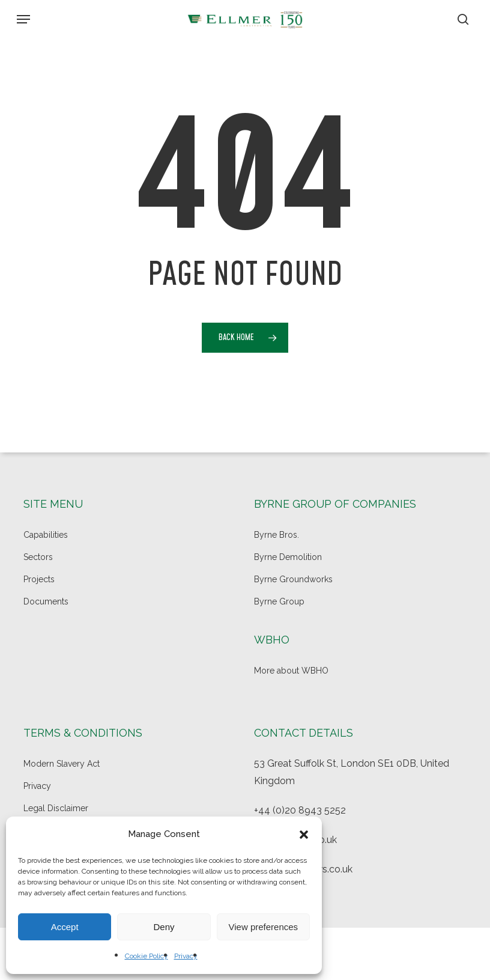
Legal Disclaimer (56, 808)
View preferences (264, 927)
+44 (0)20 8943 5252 (300, 810)
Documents (46, 601)
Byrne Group (279, 601)
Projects (39, 579)
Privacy (186, 956)
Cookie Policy (147, 956)
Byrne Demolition (288, 557)
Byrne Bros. (277, 535)
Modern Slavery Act (62, 764)
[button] (304, 835)
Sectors (38, 557)
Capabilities (46, 535)
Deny (164, 927)
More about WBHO (291, 671)
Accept (65, 927)
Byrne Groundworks (293, 579)
